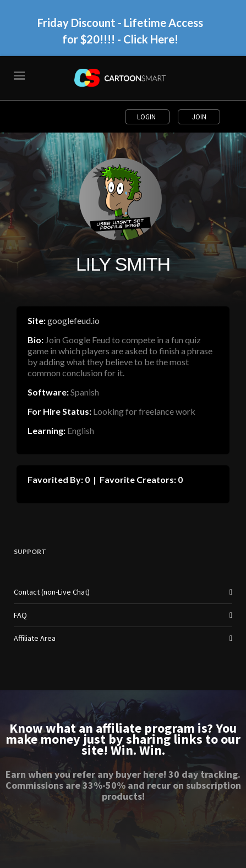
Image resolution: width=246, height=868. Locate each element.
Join (199, 117)
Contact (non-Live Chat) (52, 592)
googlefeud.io (73, 320)
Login (147, 117)
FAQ (20, 615)
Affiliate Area (35, 638)
